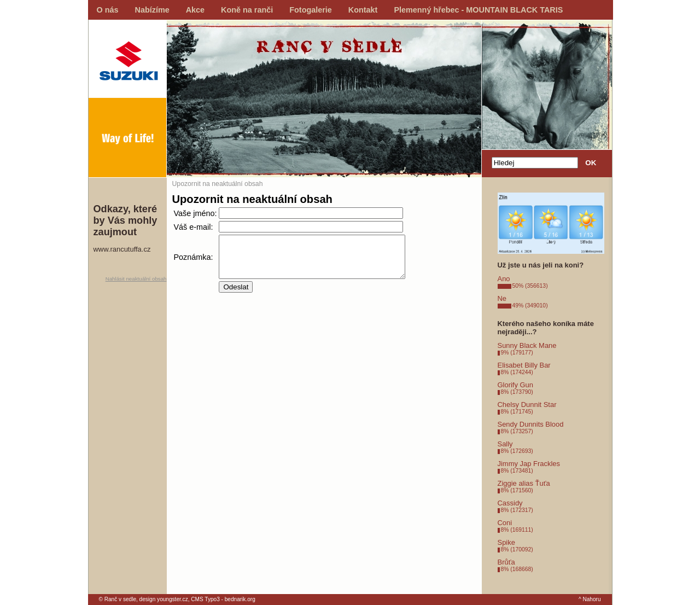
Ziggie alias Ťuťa (524, 483)
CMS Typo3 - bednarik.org (223, 599)
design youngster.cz (164, 599)
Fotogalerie (311, 10)
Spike (506, 542)
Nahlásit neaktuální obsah (136, 279)
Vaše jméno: (196, 213)
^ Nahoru (590, 599)
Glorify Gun (516, 385)
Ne (502, 298)
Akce (195, 10)
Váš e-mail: (194, 227)
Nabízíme (152, 10)
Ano (504, 279)
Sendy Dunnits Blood (531, 424)
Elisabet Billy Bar (524, 365)
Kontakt (363, 10)
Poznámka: (194, 261)
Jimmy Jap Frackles (529, 464)
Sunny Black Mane (527, 345)
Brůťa (506, 562)
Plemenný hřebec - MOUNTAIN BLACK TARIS (478, 10)
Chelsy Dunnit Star (527, 405)
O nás (108, 10)
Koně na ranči (247, 10)
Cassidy (510, 503)
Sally (505, 444)
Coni (505, 523)
